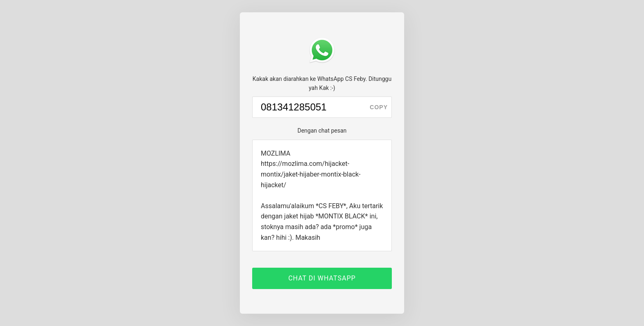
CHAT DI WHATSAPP (322, 278)
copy (379, 107)
